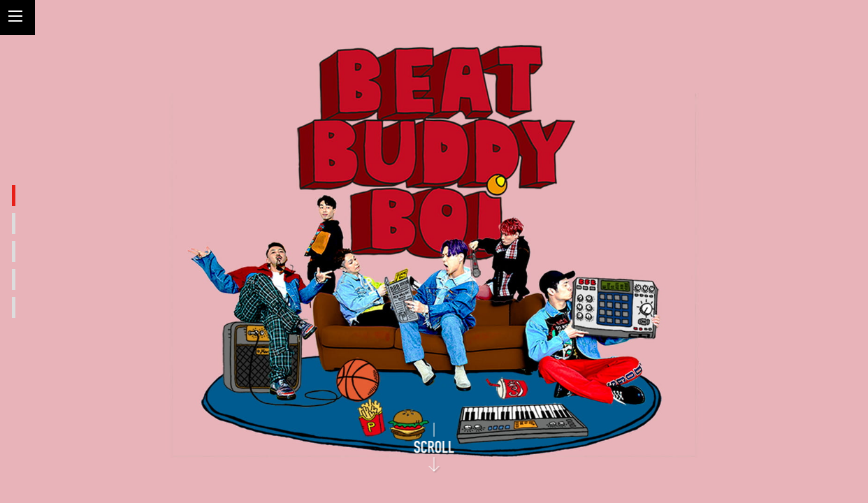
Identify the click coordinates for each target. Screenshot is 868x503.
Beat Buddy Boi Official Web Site (742, 75)
